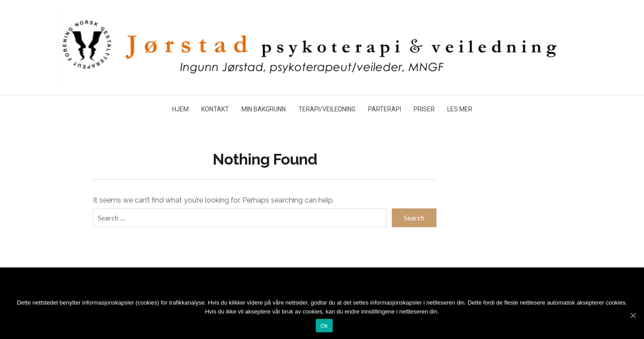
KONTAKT (215, 109)
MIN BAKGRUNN (264, 109)
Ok (324, 326)
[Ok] (633, 315)
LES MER (460, 109)
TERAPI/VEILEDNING (327, 109)
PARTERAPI (385, 109)
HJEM (180, 109)
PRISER (424, 109)
